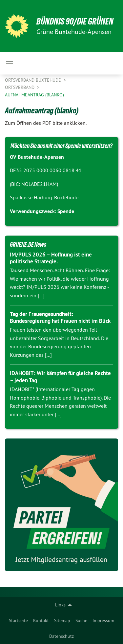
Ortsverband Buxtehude (34, 80)
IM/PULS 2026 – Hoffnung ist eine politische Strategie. (51, 258)
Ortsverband (20, 87)
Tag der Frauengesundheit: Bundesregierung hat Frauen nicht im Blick (60, 317)
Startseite (18, 620)
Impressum (103, 620)
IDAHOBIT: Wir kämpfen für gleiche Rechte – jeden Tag (60, 377)
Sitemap (62, 620)
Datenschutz (61, 636)
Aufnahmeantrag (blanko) (34, 95)
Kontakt (41, 620)
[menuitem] (18, 620)
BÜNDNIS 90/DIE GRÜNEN (75, 21)
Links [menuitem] (60, 605)
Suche (81, 620)
